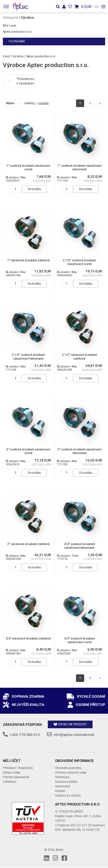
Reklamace (62, 777)
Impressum (63, 786)
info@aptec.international (74, 735)
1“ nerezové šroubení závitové (28, 260)
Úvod (6, 56)
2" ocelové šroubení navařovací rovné (28, 451)
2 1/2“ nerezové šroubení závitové (79, 357)
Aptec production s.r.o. (18, 32)
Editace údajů (12, 773)
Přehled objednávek (16, 777)
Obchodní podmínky (68, 768)
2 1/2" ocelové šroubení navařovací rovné (79, 262)
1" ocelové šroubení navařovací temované (80, 167)
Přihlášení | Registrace (18, 768)
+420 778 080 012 (25, 735)
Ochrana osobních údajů (71, 773)
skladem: (16, 177)
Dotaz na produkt (70, 724)
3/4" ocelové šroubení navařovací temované (80, 546)
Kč (97, 7)
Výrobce (18, 56)
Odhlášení (9, 782)
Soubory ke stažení (68, 795)
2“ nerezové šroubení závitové (28, 544)
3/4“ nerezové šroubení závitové (28, 638)
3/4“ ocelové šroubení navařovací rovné (80, 640)
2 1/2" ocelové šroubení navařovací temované (28, 357)
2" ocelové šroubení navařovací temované (80, 451)
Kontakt (60, 791)
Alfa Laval (9, 26)
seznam (43, 103)
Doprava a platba (66, 782)
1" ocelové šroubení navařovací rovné (28, 167)
